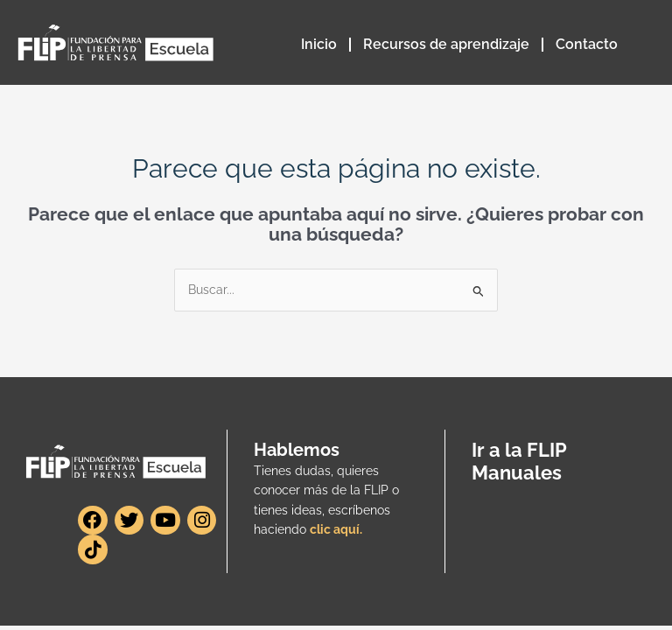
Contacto (587, 44)
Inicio (319, 44)
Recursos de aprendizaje (446, 44)
